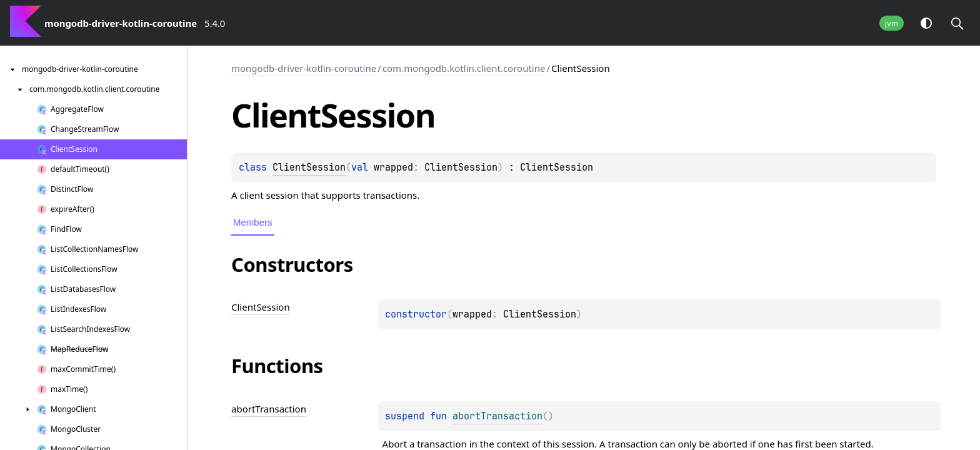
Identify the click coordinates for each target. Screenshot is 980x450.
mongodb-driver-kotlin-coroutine (304, 68)
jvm (892, 23)
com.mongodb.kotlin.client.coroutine (464, 68)
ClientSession (309, 167)
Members (253, 222)
